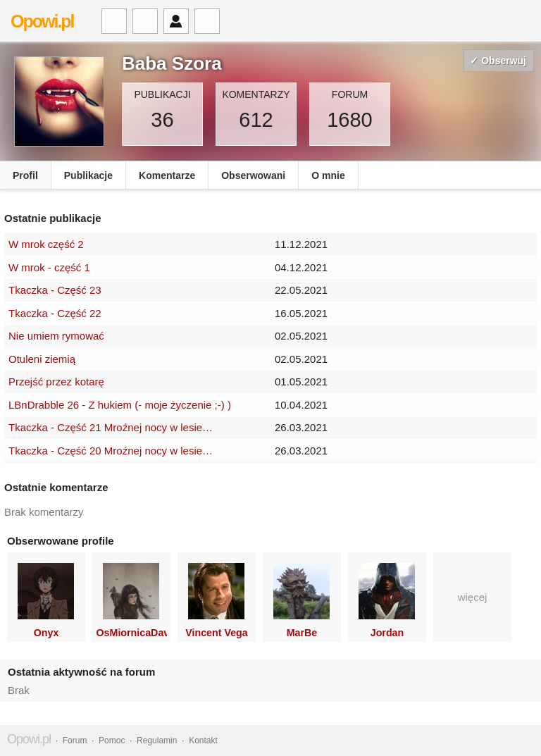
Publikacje (88, 175)
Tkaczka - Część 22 (55, 313)
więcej (473, 597)
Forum (75, 740)
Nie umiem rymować (56, 336)
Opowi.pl (42, 21)
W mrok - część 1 (49, 267)
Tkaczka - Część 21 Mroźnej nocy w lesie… (111, 427)
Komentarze (167, 175)
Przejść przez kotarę (56, 382)
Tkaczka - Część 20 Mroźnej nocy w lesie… (111, 451)
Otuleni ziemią (42, 359)
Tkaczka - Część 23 (55, 290)
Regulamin (157, 740)
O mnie (328, 175)
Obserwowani (253, 175)
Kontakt (203, 740)
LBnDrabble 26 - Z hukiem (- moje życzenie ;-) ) (120, 405)
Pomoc (112, 740)
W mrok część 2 (46, 244)
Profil (25, 175)
